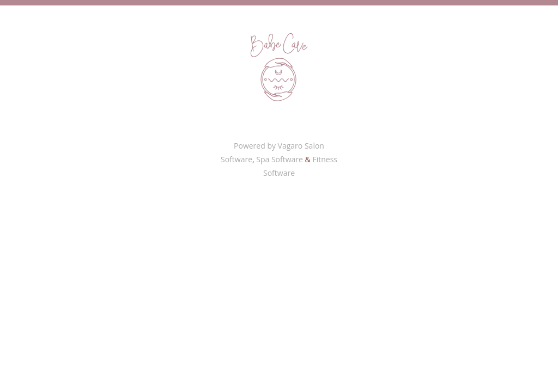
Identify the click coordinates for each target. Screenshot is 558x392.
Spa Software (280, 159)
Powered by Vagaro (268, 146)
